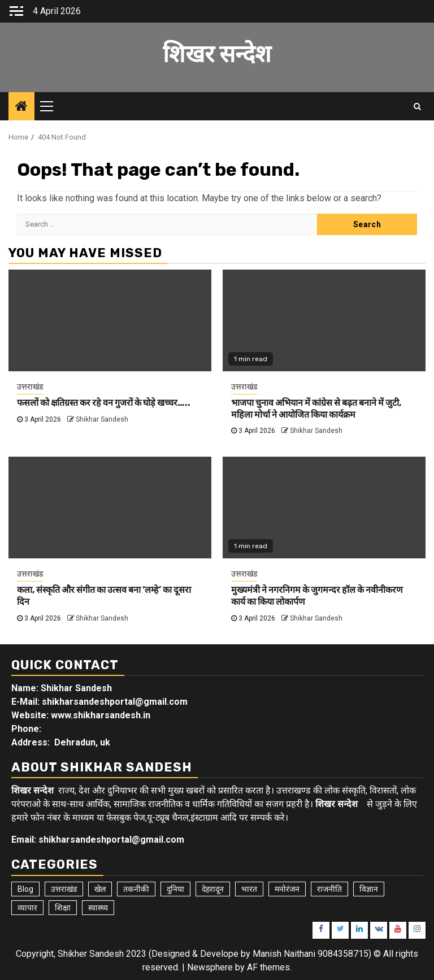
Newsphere (210, 967)
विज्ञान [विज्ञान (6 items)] (369, 889)
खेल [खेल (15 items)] (100, 889)
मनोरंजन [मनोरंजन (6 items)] (287, 889)
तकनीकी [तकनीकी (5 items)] (136, 889)
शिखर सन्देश (217, 54)
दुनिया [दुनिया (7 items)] (175, 889)
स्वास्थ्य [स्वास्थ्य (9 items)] (98, 908)
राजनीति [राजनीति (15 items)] (329, 889)
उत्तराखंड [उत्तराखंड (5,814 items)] (64, 889)
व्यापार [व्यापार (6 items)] (27, 908)
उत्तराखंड (30, 387)
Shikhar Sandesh (102, 419)
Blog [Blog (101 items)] (25, 889)
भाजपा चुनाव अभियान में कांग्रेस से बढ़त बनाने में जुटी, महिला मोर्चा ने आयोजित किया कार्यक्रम (316, 409)
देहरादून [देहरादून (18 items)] (213, 889)
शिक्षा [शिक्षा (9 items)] (63, 908)
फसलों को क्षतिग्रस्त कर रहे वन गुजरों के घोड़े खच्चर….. (104, 403)
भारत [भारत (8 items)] (249, 889)
